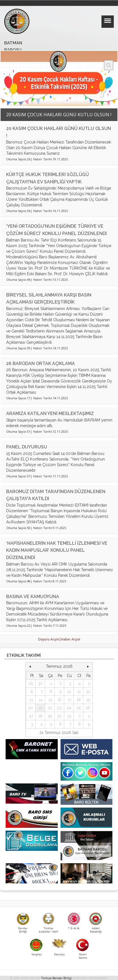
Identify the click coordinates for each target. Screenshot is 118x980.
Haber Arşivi (71, 639)
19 (88, 700)
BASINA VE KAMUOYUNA (33, 597)
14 (41, 700)
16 (60, 700)
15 (50, 700)
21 (41, 708)
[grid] (59, 700)
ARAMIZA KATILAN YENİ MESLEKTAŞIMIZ (50, 413)
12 (88, 692)
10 (69, 692)
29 (31, 683)
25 (79, 708)
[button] (30, 667)
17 (69, 700)
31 (69, 716)
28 (40, 716)
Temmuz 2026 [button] (59, 666)
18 (79, 700)
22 (50, 708)
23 (59, 708)
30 (40, 683)
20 (31, 708)
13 (31, 700)
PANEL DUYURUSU (27, 447)
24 (69, 708)
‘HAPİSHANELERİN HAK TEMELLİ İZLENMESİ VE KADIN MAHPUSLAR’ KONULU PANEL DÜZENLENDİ (57, 550)
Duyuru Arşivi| (50, 639)
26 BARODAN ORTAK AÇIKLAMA (45, 363)
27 (31, 716)
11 (79, 692)
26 (88, 708)
